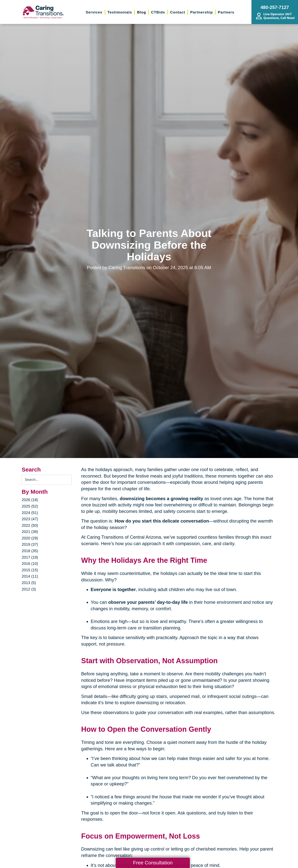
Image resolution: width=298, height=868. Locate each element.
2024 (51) (30, 513)
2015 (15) (30, 570)
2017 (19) (30, 557)
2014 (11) (30, 576)
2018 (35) (30, 551)
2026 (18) (30, 500)
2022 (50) (30, 525)
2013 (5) (29, 583)
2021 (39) (30, 532)
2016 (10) (30, 564)
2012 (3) (29, 589)
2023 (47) (30, 519)
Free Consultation (153, 863)
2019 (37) (30, 544)
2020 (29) (30, 538)
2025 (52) (30, 506)
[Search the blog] (47, 480)
